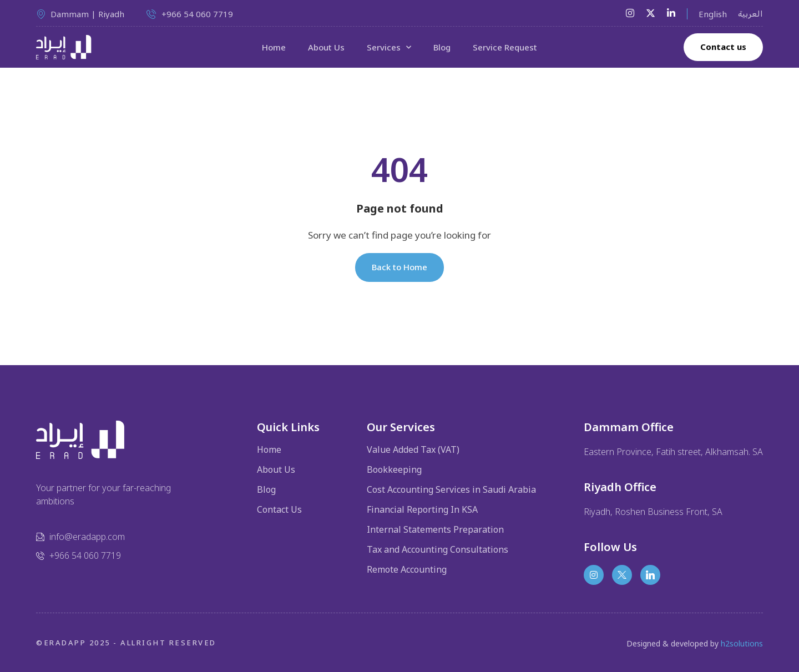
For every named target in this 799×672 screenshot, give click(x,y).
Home (274, 47)
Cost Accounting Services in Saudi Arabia (451, 489)
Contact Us (279, 509)
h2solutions (742, 643)
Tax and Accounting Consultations (438, 549)
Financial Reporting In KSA (422, 509)
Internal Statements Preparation (435, 529)
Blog (442, 47)
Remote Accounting (407, 569)
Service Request (505, 47)
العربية (750, 14)
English (713, 14)
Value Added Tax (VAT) (413, 449)
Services (389, 47)
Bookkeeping (394, 469)
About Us (326, 47)
